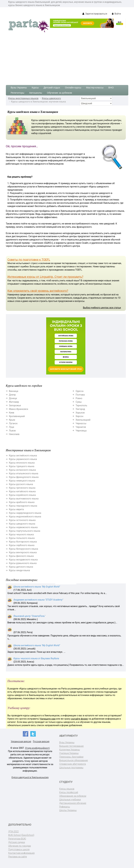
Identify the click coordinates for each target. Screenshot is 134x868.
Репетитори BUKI (17, 839)
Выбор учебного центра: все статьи (102, 308)
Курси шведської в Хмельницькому (30, 777)
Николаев (14, 434)
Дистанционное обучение (73, 803)
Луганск (13, 423)
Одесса (79, 391)
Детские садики (17, 842)
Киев (12, 413)
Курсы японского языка (22, 463)
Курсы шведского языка (22, 524)
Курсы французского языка (24, 477)
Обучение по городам (20, 846)
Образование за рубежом (73, 796)
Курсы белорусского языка (24, 549)
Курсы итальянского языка (24, 473)
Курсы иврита (16, 509)
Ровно (79, 398)
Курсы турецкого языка (22, 466)
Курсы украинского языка (23, 459)
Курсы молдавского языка (23, 560)
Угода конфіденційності (37, 748)
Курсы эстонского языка (22, 520)
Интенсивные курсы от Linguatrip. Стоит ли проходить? (45, 277)
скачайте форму (79, 719)
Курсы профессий (69, 792)
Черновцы (81, 431)
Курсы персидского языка (23, 506)
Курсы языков (67, 789)
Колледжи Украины (70, 750)
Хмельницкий (83, 420)
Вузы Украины (19, 88)
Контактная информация (21, 853)
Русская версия (41, 741)
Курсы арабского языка (22, 502)
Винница (14, 391)
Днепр (12, 395)
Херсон (79, 416)
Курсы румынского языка (23, 563)
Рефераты (65, 807)
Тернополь (81, 405)
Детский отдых (52, 88)
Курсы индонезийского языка (25, 517)
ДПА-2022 (14, 831)
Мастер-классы (95, 88)
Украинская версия (21, 741)
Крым (12, 420)
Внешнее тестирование (71, 746)
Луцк (12, 427)
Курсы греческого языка (22, 488)
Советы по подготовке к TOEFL (29, 260)
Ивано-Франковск (19, 409)
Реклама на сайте (18, 857)
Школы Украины (68, 810)
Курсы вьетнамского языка (24, 499)
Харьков (80, 413)
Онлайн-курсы (73, 88)
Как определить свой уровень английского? (38, 291)
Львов (12, 431)
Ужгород (80, 409)
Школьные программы (71, 768)
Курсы (35, 88)
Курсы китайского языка (22, 491)
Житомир (14, 402)
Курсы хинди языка (20, 570)
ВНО (111, 88)
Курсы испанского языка (22, 470)
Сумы (79, 402)
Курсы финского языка (21, 556)
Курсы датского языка (21, 567)
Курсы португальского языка (25, 531)
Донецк (13, 398)
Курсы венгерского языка (23, 552)
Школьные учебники (70, 799)
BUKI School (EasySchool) (21, 835)
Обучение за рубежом (59, 93)
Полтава (80, 395)
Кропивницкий (17, 416)
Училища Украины (69, 753)
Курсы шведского (51, 98)
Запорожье (15, 405)
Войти (116, 14)
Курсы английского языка (23, 456)
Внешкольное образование (74, 760)
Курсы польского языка (22, 538)
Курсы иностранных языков (23, 98)
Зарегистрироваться (95, 14)
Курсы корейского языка (22, 495)
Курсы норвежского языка (23, 527)
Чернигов (81, 427)
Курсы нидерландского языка (25, 513)
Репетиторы (18, 93)
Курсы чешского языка (21, 534)
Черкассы (81, 423)
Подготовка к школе (19, 849)
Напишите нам (48, 719)
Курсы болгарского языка (23, 542)
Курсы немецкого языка (22, 481)
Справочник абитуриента (73, 764)
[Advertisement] (67, 57)
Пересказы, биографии (71, 757)
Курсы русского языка (21, 484)
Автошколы (36, 93)
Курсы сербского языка (22, 545)
